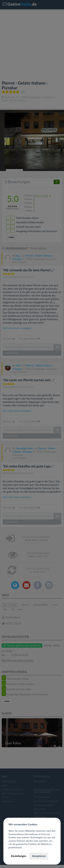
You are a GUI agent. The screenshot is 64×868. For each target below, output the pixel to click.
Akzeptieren (39, 856)
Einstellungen (19, 856)
